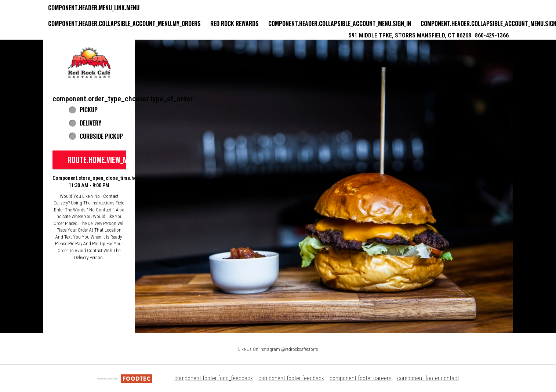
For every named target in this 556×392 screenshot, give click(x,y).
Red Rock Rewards (235, 23)
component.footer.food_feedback (214, 378)
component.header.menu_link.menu (94, 8)
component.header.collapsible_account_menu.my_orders (124, 23)
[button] (89, 63)
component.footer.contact (428, 378)
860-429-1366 (492, 35)
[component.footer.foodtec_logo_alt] (125, 378)
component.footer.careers (361, 378)
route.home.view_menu (103, 160)
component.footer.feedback (291, 378)
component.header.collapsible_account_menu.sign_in (340, 23)
